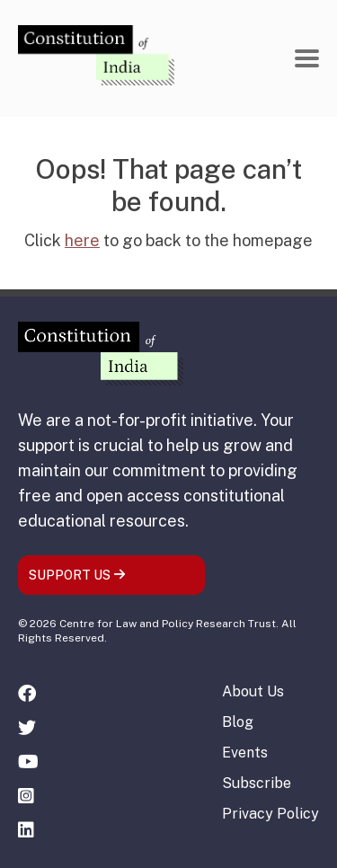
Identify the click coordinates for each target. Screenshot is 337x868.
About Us (253, 691)
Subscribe (257, 783)
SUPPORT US (77, 575)
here (82, 240)
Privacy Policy (270, 814)
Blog (238, 722)
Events (245, 753)
